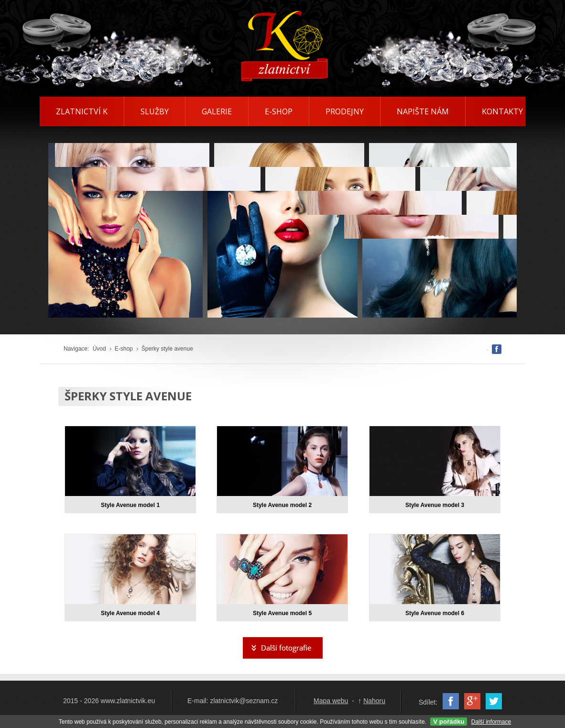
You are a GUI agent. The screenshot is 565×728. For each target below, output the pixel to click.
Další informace (491, 722)
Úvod (99, 349)
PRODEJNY (345, 111)
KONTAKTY (502, 111)
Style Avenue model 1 (130, 505)
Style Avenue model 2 (282, 505)
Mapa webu (331, 701)
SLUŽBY (155, 111)
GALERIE (217, 111)
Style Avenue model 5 (282, 613)
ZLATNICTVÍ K (82, 111)
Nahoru (374, 701)
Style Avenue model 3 (435, 505)
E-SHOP (279, 111)
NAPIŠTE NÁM (423, 111)
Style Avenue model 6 (435, 613)
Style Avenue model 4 (130, 613)
